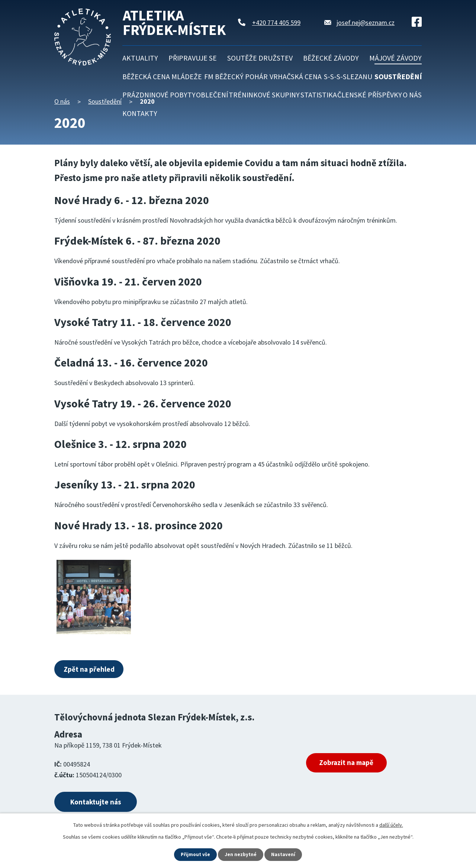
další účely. (391, 825)
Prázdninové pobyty (159, 95)
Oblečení (212, 95)
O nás (412, 95)
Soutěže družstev (260, 58)
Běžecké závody (331, 58)
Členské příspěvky (370, 95)
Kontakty (140, 113)
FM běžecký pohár (236, 77)
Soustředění (398, 77)
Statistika (319, 95)
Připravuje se (193, 58)
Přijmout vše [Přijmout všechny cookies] (195, 854)
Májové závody (395, 58)
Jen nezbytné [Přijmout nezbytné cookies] (241, 854)
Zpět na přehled (91, 669)
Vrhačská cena (296, 77)
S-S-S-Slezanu (348, 77)
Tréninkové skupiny (264, 95)
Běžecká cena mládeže (162, 77)
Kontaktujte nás (102, 804)
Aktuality (140, 58)
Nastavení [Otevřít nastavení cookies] (284, 854)
